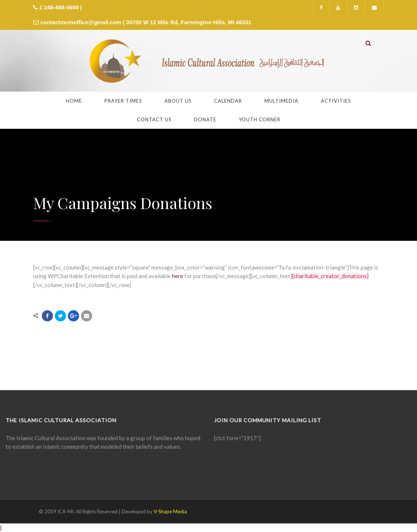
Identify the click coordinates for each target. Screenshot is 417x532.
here (178, 276)
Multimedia (281, 101)
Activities (336, 101)
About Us (178, 101)
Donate (205, 119)
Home (74, 101)
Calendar (228, 101)
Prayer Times (123, 101)
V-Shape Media (170, 511)
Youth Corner (260, 119)
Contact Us (154, 119)
